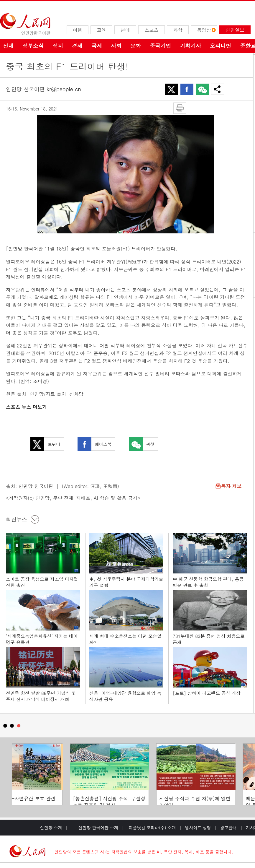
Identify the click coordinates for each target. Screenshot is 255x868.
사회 (116, 46)
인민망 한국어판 (36, 486)
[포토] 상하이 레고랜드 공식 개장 (207, 693)
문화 (136, 46)
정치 (58, 46)
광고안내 (228, 828)
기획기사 (190, 46)
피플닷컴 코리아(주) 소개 (152, 828)
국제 (97, 46)
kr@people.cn (64, 89)
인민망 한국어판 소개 (98, 828)
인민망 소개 (51, 828)
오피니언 (221, 46)
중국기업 (160, 46)
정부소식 (33, 46)
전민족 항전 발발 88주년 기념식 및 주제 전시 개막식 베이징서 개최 (41, 696)
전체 (8, 46)
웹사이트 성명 (198, 828)
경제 (77, 46)
